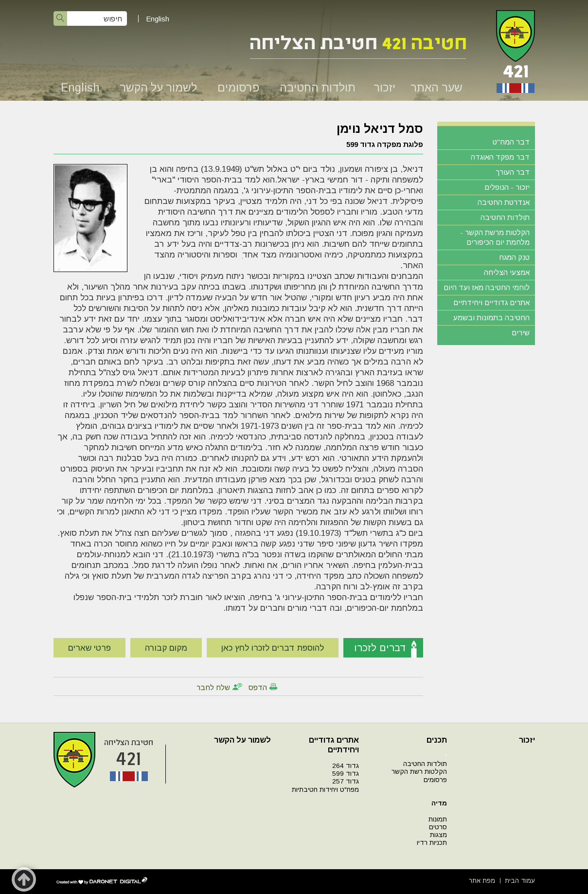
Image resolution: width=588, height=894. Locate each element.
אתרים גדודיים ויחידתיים (491, 302)
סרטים (438, 827)
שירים (521, 333)
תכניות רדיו (432, 843)
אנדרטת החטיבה (504, 202)
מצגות (438, 835)
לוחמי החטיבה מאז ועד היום (487, 287)
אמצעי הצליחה (507, 272)
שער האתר (437, 88)
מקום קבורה (166, 648)
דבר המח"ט (511, 142)
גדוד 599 (346, 774)
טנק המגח (514, 257)
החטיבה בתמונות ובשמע (491, 318)
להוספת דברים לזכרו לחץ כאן (273, 648)
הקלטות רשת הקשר (419, 772)
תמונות (438, 819)
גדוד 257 (346, 781)
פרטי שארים (89, 648)
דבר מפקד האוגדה (500, 157)
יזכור (384, 88)
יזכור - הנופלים (507, 187)
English (158, 19)
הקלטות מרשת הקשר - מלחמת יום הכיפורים (495, 237)
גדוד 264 (346, 766)
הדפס (258, 687)
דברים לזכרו (380, 648)
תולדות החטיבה (318, 88)
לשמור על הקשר (158, 88)
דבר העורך (513, 172)
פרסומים (238, 88)
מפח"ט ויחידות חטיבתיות (325, 790)
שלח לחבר (213, 687)
